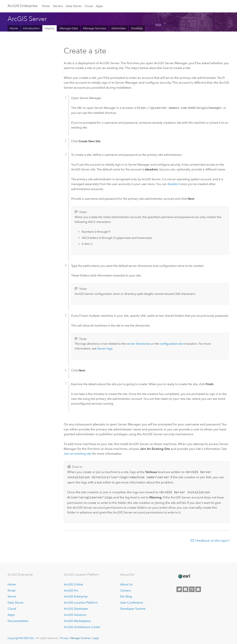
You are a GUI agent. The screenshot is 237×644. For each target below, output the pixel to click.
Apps (99, 6)
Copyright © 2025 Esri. (21, 637)
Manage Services (95, 28)
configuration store (172, 344)
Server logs (105, 349)
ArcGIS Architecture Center (82, 626)
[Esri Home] (184, 575)
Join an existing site (78, 454)
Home (14, 28)
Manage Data (69, 28)
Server (12, 595)
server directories (138, 344)
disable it (173, 184)
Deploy (50, 28)
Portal (46, 6)
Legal (96, 637)
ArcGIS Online (73, 583)
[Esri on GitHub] (192, 588)
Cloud (89, 6)
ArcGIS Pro (71, 589)
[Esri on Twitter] (179, 588)
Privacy (64, 637)
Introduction (31, 28)
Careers (126, 589)
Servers (58, 6)
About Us (126, 583)
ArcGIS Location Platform (81, 601)
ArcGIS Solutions (75, 613)
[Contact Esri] (198, 588)
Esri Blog (126, 595)
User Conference (132, 601)
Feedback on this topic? (212, 539)
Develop (137, 28)
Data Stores (74, 6)
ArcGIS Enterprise (22, 6)
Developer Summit (133, 607)
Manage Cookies (80, 637)
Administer (119, 28)
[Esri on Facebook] (186, 588)
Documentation (18, 619)
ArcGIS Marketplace (77, 619)
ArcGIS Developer (76, 607)
